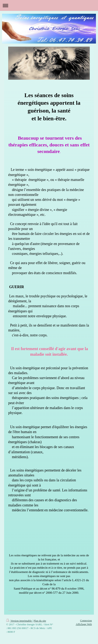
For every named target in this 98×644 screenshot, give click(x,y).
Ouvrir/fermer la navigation (49, 5)
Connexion (86, 620)
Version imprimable (19, 621)
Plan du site (40, 621)
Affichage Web (84, 624)
